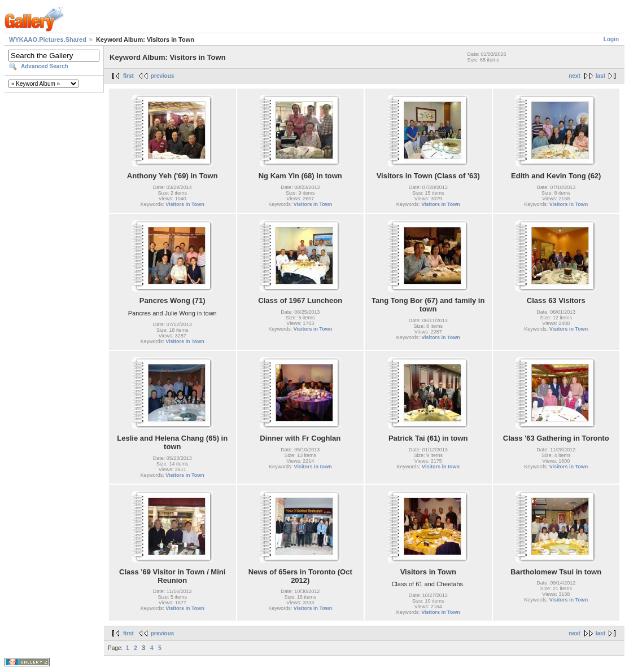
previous (163, 76)
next (575, 76)
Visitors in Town (185, 204)
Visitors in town (313, 467)
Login (611, 39)
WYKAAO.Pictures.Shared (48, 39)
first (128, 76)
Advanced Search (45, 66)
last (600, 76)
